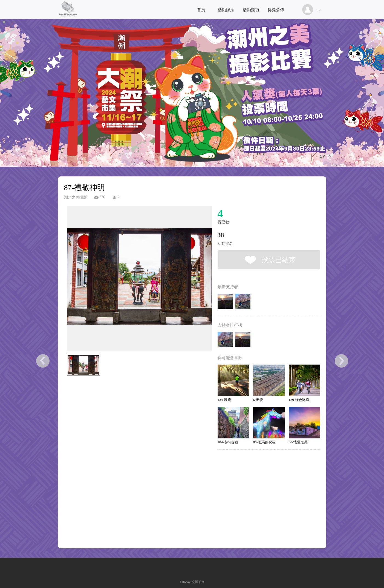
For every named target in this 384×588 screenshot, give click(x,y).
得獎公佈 (276, 10)
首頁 (201, 10)
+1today (185, 582)
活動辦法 (226, 10)
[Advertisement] (131, 403)
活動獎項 (251, 10)
